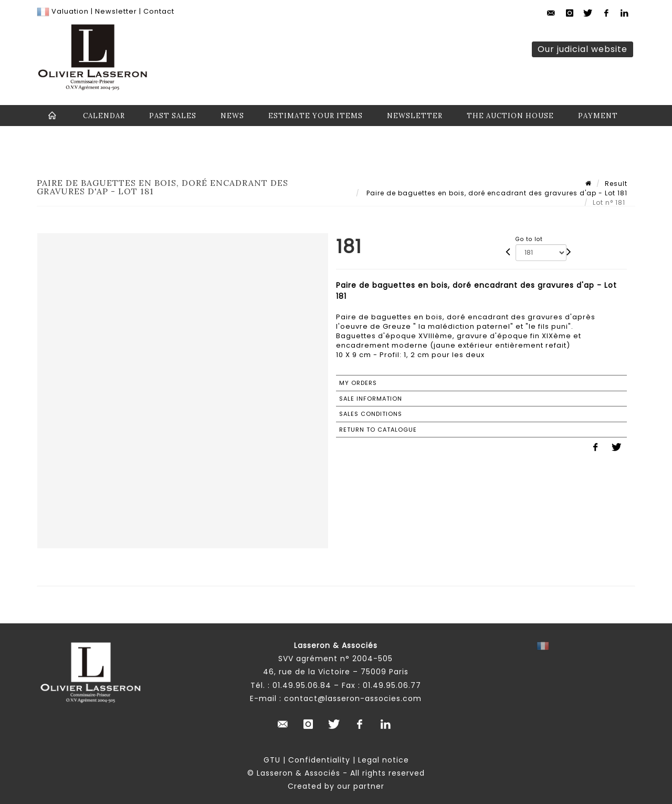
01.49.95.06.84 (302, 685)
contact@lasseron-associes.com (353, 698)
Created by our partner (336, 786)
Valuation (70, 11)
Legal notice (384, 760)
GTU (272, 760)
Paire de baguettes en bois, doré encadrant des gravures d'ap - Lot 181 (496, 193)
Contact (159, 11)
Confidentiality (319, 760)
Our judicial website (582, 49)
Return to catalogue (378, 430)
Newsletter (115, 11)
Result (616, 184)
